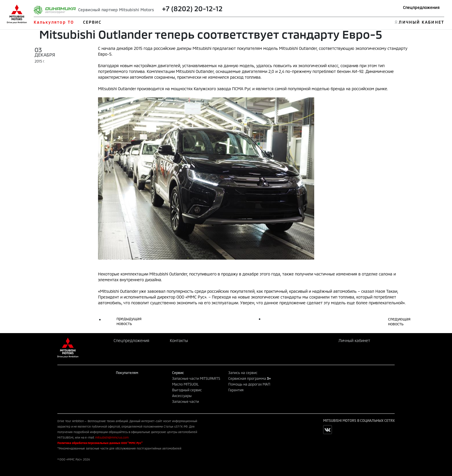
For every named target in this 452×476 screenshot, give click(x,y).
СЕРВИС (92, 22)
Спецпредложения (421, 7)
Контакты (179, 340)
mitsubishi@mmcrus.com (112, 437)
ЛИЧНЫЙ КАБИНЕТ (421, 22)
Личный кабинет (354, 340)
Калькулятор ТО (54, 22)
